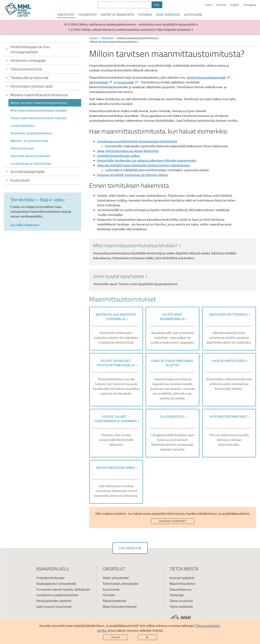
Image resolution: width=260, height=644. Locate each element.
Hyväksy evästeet (173, 521)
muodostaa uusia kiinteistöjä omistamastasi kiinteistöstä (137, 141)
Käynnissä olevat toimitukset (30, 156)
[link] (173, 251)
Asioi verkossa (168, 15)
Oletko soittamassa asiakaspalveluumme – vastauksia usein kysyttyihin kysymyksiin (137, 24)
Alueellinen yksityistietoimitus (31, 133)
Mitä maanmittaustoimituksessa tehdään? (39, 110)
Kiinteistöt (66, 15)
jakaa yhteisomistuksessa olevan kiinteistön (128, 151)
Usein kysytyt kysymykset (54, 606)
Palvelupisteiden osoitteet (54, 601)
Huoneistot (88, 15)
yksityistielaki (101, 82)
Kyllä (116, 637)
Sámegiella (250, 5)
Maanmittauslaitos (182, 584)
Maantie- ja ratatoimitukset (29, 141)
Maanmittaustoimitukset (120, 606)
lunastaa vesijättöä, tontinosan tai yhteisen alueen (133, 175)
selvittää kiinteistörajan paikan (119, 155)
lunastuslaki (128, 82)
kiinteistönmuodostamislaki (209, 77)
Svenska (221, 5)
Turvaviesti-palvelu (49, 589)
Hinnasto (109, 595)
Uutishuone (193, 15)
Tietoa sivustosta (181, 601)
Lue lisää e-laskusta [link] (24, 225)
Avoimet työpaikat (182, 578)
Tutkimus (145, 15)
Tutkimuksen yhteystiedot (121, 584)
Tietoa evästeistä (181, 606)
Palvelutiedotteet (115, 601)
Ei (147, 637)
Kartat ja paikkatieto (118, 15)
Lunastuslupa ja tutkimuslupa (31, 163)
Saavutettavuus (180, 589)
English (235, 5)
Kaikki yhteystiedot (116, 578)
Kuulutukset (111, 589)
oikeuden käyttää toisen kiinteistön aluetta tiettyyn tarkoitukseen (144, 165)
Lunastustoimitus (22, 125)
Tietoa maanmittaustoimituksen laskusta (38, 118)
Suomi (209, 5)
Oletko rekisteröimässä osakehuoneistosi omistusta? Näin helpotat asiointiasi (136, 29)
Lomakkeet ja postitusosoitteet (57, 595)
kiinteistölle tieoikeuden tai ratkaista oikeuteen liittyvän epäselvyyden (147, 160)
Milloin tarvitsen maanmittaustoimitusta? (39, 103)
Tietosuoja (176, 595)
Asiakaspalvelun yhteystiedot (56, 584)
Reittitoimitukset (22, 148)
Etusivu (94, 38)
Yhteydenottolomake (50, 578)
